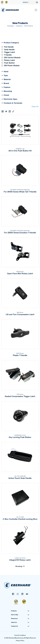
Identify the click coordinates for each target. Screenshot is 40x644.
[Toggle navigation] (36, 10)
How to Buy (15, 615)
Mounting (7, 91)
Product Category (10, 43)
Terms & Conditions (20, 635)
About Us (14, 622)
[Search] (28, 2)
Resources (14, 619)
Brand (5, 83)
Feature (6, 87)
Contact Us (14, 626)
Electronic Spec (9, 99)
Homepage (11, 26)
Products (14, 611)
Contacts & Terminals (12, 103)
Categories (19, 26)
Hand (5, 71)
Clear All (35, 106)
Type (5, 75)
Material (6, 79)
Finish (5, 95)
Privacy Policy (20, 641)
